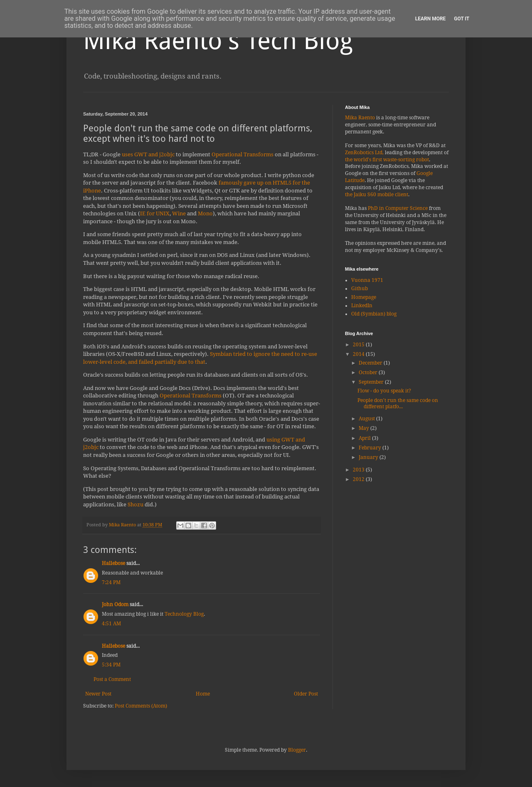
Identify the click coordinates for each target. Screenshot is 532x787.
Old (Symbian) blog (374, 314)
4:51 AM (111, 624)
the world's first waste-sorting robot (387, 160)
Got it (462, 19)
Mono (205, 213)
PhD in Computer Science (398, 208)
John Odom (115, 604)
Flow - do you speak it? (384, 391)
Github (360, 289)
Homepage (364, 297)
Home (203, 694)
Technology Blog (184, 614)
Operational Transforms (243, 154)
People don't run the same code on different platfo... (398, 403)
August (367, 419)
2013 (359, 470)
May (365, 428)
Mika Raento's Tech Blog (218, 40)
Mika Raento (360, 118)
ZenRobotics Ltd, (364, 153)
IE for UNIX (155, 213)
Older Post (306, 694)
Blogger (297, 750)
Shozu (135, 505)
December (371, 363)
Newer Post (98, 694)
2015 (359, 345)
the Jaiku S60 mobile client (377, 195)
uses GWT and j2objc (148, 154)
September (372, 382)
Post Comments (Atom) (141, 706)
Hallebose (113, 563)
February (371, 448)
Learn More (431, 19)
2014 (359, 354)
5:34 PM (111, 665)
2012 (359, 479)
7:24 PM (111, 582)
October (369, 373)
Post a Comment (112, 679)
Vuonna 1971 (367, 280)
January (369, 457)
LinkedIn (362, 306)
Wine (179, 213)
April (365, 438)
